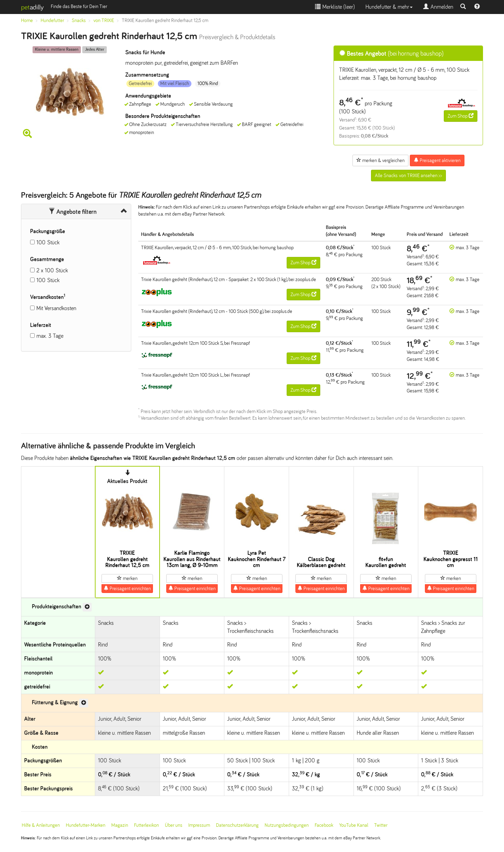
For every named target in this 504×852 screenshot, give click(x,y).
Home (27, 20)
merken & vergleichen (380, 160)
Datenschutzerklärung (237, 825)
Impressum (199, 825)
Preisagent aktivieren (437, 160)
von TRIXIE (104, 20)
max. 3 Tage (50, 336)
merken (127, 578)
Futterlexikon (146, 825)
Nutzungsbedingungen (287, 825)
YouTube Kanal (354, 825)
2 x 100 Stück (52, 270)
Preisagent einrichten (127, 588)
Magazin (120, 825)
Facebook (324, 825)
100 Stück (48, 242)
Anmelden (438, 7)
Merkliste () (335, 7)
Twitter (381, 825)
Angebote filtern (73, 212)
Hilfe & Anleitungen (41, 825)
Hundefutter (52, 20)
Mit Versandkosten (56, 308)
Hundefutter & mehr (389, 7)
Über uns (174, 825)
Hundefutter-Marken (86, 825)
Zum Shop (461, 116)
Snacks (79, 20)
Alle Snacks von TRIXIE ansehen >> (408, 176)
